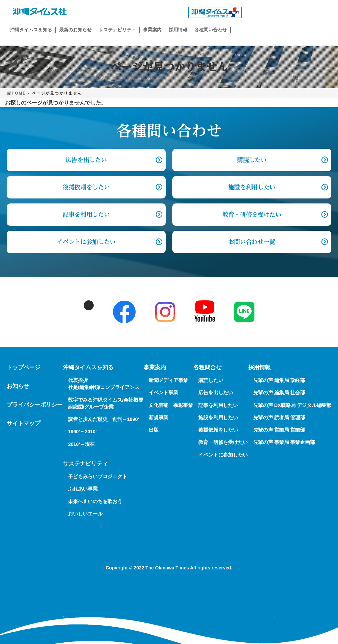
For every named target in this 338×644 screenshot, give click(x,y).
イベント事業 (163, 393)
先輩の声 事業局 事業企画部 (284, 442)
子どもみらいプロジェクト (97, 477)
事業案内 (155, 367)
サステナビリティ (85, 464)
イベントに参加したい (86, 242)
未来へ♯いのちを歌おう (95, 501)
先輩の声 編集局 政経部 (279, 380)
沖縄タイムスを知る (88, 367)
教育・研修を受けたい (252, 214)
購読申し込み (290, 12)
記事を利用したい (86, 214)
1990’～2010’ (82, 432)
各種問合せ (207, 367)
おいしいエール (85, 514)
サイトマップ (23, 423)
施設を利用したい (252, 187)
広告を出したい (215, 393)
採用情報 (259, 367)
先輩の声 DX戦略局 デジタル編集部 (292, 405)
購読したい (252, 160)
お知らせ (18, 386)
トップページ (23, 367)
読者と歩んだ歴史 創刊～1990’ (103, 419)
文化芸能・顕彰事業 (171, 405)
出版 (154, 430)
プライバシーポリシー (35, 405)
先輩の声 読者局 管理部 (279, 418)
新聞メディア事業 (168, 380)
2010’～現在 (81, 444)
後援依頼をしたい (86, 187)
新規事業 (158, 418)
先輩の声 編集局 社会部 (279, 393)
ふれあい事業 (83, 489)
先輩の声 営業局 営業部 (279, 430)
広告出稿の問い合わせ (140, 12)
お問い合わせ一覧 (252, 242)
